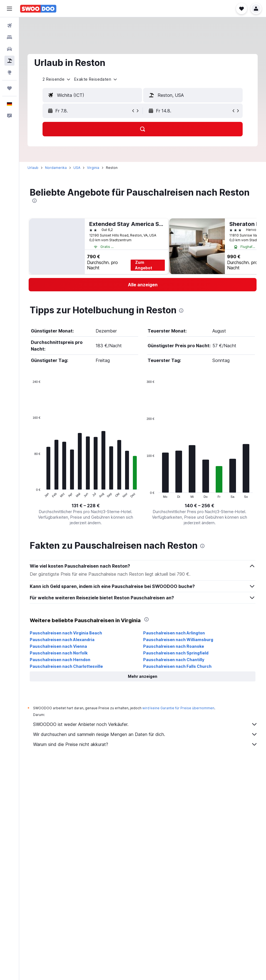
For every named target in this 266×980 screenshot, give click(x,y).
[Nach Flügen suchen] (9, 26)
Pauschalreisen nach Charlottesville (66, 666)
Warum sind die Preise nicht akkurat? (145, 744)
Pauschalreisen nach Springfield (176, 653)
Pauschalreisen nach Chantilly (174, 660)
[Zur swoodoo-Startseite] (38, 9)
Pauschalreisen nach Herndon (60, 660)
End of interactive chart (30, 494)
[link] (143, 285)
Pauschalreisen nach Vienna (58, 646)
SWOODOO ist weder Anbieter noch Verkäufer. (145, 724)
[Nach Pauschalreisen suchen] (9, 61)
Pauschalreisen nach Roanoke (174, 646)
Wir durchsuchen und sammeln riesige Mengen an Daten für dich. (145, 734)
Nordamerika (56, 168)
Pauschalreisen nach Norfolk (59, 653)
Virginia (93, 168)
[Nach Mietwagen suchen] (9, 49)
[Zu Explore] (9, 72)
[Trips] (9, 88)
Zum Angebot (144, 265)
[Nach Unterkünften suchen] (9, 37)
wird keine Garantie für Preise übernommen (178, 708)
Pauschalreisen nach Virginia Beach (66, 633)
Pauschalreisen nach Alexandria (62, 640)
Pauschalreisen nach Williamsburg (178, 640)
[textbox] (92, 95)
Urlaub (33, 168)
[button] (9, 9)
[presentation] (34, 201)
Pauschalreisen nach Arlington (174, 633)
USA (77, 168)
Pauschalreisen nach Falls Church (177, 666)
